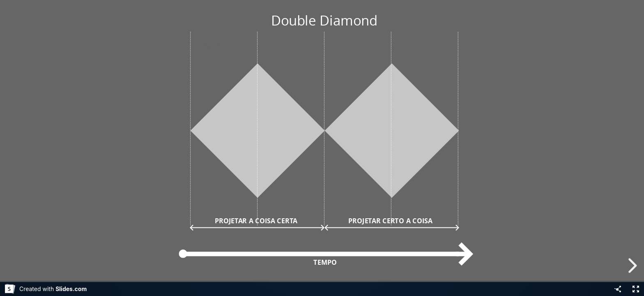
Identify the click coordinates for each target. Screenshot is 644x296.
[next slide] (631, 266)
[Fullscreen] (636, 289)
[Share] (618, 289)
